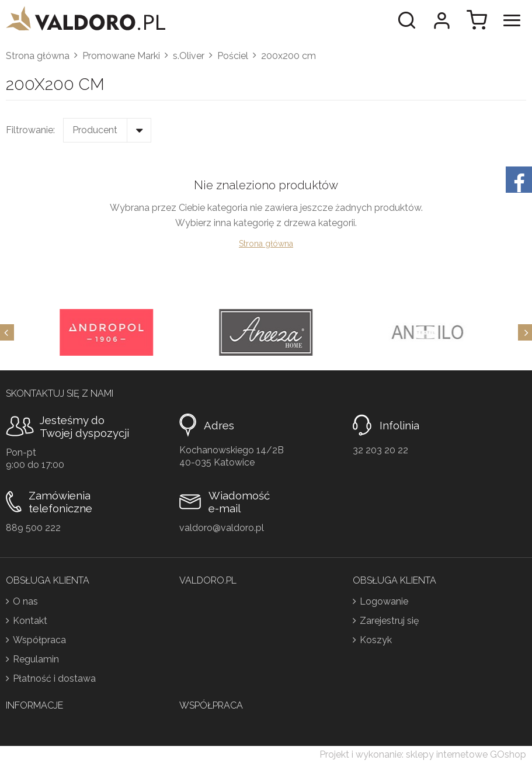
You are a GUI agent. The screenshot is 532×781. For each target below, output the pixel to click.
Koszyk (376, 640)
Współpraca (39, 640)
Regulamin (36, 659)
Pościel (233, 56)
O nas (25, 601)
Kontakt (30, 621)
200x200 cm (288, 56)
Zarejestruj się (389, 621)
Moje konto (441, 20)
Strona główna (38, 56)
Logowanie (384, 601)
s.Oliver (189, 56)
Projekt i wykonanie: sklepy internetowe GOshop (423, 754)
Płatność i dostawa (54, 678)
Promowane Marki (121, 56)
